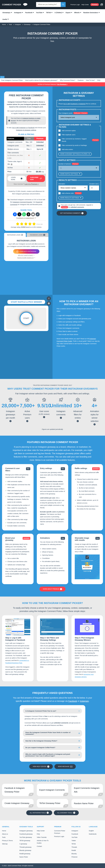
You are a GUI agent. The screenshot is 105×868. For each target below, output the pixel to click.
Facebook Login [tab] (38, 235)
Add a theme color (68, 193)
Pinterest (74, 857)
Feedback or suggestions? (26, 218)
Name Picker (24, 857)
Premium (95, 5)
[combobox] (48, 5)
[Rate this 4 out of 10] (23, 224)
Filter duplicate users (69, 135)
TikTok (74, 844)
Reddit (74, 850)
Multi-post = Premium (81, 113)
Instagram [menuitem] (18, 13)
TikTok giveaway (25, 841)
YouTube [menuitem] (39, 13)
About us (5, 834)
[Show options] (79, 117)
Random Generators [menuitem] (91, 13)
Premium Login (75, 5)
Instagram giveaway (26, 831)
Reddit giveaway (25, 854)
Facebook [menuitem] (29, 13)
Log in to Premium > (32, 184)
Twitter (74, 841)
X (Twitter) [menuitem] (58, 13)
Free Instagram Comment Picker (12, 80)
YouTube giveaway (26, 837)
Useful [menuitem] (5, 19)
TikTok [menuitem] (48, 13)
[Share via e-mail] (33, 214)
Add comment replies (69, 131)
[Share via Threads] (29, 214)
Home (4, 831)
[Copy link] (38, 214)
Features (81, 80)
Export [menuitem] (68, 13)
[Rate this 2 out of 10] (18, 224)
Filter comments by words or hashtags (74, 145)
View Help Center (41, 767)
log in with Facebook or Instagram (74, 104)
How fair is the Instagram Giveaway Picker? (41, 741)
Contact (39, 846)
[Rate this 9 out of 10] (33, 224)
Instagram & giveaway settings (26, 130)
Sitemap (5, 844)
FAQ (99, 80)
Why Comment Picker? (68, 80)
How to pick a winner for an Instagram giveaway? (41, 80)
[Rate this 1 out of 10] (17, 224)
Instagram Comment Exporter (22, 202)
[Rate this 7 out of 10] (29, 224)
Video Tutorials (42, 837)
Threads (74, 847)
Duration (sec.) (94, 184)
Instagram (84, 701)
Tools (4, 837)
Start (26, 318)
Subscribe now (36, 178)
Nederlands (93, 834)
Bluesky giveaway (25, 850)
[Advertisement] (52, 59)
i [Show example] (12, 164)
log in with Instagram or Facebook (23, 128)
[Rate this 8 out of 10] (31, 224)
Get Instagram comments (72, 213)
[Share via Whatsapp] (24, 214)
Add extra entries (67, 149)
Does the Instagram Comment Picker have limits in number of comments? (48, 733)
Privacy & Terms (7, 841)
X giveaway (23, 844)
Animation (62, 184)
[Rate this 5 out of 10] (25, 224)
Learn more (17, 178)
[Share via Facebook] (15, 214)
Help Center (85, 5)
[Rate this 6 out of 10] (27, 224)
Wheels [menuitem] (77, 13)
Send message (65, 767)
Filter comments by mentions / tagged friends (74, 140)
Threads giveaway (25, 847)
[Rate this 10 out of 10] (35, 224)
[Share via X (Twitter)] (19, 214)
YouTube (74, 837)
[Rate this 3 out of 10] (21, 224)
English (91, 831)
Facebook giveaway (26, 834)
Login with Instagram (26, 251)
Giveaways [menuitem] (6, 13)
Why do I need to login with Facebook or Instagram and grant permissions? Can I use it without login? (48, 755)
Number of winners (65, 164)
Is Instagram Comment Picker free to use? (41, 711)
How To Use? (90, 80)
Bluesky (74, 854)
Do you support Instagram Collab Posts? (40, 747)
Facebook (73, 701)
